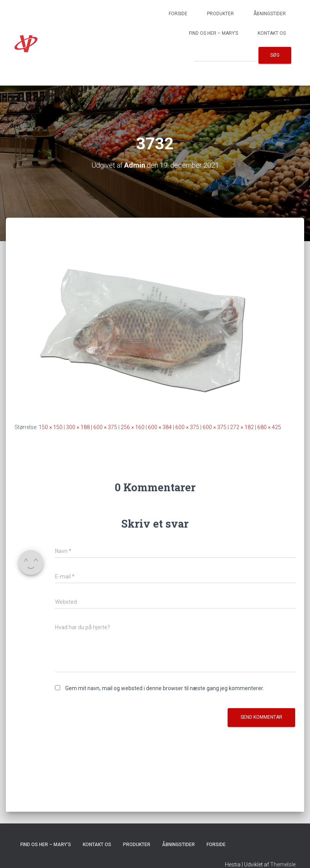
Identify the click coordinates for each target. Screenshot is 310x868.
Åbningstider (270, 14)
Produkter (220, 14)
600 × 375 (105, 427)
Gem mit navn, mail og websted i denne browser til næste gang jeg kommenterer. (165, 688)
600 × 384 (160, 427)
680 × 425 (269, 427)
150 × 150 (51, 427)
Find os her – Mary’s (214, 33)
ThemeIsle (283, 864)
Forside (178, 14)
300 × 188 (78, 427)
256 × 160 (133, 427)
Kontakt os (272, 33)
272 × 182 (242, 427)
